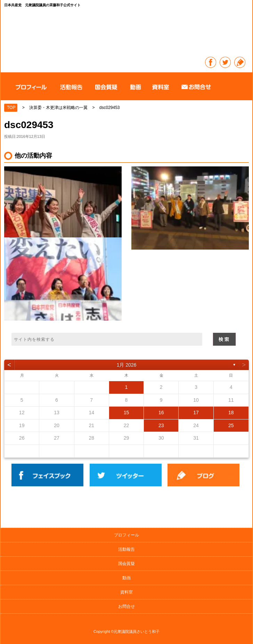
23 (161, 425)
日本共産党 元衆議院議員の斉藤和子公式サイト (127, 33)
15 (126, 413)
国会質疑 (126, 564)
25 (231, 425)
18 (231, 413)
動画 (126, 578)
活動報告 (126, 549)
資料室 (126, 592)
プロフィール (126, 535)
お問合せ (126, 606)
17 (196, 413)
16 (161, 413)
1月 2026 (127, 365)
